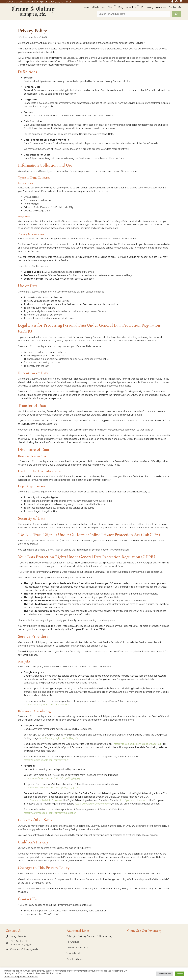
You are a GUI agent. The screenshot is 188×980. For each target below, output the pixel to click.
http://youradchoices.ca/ (132, 800)
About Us (131, 7)
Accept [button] (180, 974)
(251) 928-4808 (63, 2)
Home (86, 7)
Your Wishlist (73, 953)
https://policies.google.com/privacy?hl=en (47, 705)
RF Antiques (73, 942)
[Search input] (133, 14)
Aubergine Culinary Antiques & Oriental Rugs (90, 936)
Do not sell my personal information (21, 977)
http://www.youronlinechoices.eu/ (93, 804)
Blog (121, 7)
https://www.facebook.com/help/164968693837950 (53, 778)
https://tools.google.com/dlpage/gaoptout (137, 744)
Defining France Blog (77, 948)
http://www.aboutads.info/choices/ (43, 800)
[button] (115, 6)
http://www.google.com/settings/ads (60, 738)
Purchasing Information (154, 7)
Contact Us (175, 7)
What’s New (98, 7)
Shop (111, 7)
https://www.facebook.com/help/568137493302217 (52, 788)
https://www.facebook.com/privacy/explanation (50, 813)
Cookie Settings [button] (165, 974)
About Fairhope (75, 959)
